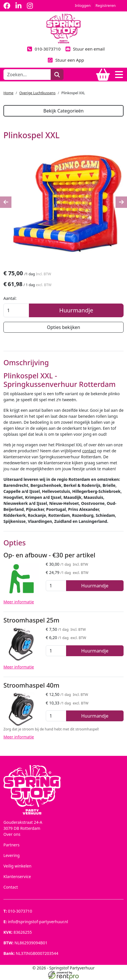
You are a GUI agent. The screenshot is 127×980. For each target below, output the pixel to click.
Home (8, 93)
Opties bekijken (64, 327)
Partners (11, 845)
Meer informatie (19, 602)
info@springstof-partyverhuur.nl (36, 922)
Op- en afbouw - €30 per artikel (49, 555)
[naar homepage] (64, 28)
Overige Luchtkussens (37, 93)
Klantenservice (17, 877)
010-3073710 (44, 49)
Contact (11, 887)
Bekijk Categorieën (63, 111)
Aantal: (10, 298)
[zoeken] (57, 75)
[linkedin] (18, 6)
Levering (12, 856)
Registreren (106, 5)
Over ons (12, 835)
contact (89, 451)
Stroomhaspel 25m (31, 620)
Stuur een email (85, 49)
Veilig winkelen (17, 866)
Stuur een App (66, 60)
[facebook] (7, 6)
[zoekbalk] (27, 75)
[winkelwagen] (103, 75)
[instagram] (30, 6)
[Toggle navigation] (119, 75)
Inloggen (83, 5)
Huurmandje (76, 310)
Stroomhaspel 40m (31, 685)
